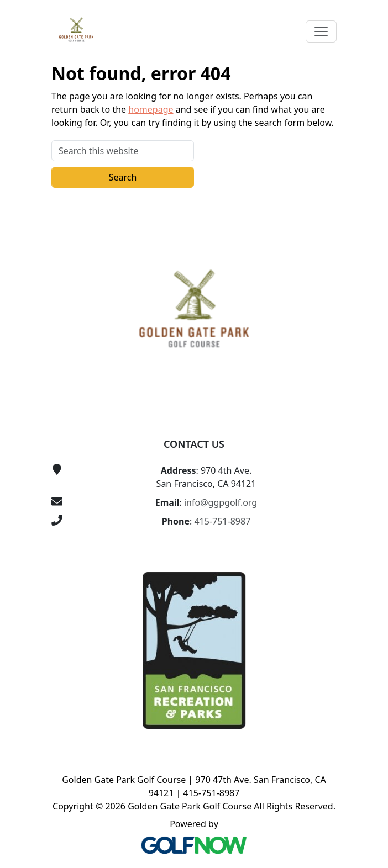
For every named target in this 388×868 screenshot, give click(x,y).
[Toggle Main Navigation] (321, 31)
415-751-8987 (222, 521)
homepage (151, 109)
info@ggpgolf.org (221, 502)
